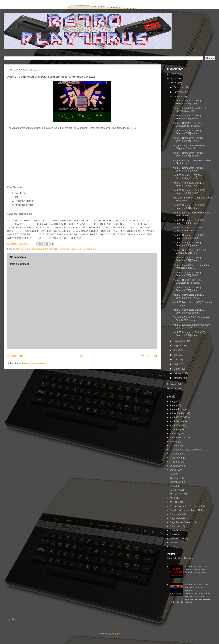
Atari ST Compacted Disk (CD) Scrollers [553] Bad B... (189, 311)
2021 (174, 79)
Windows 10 (176, 542)
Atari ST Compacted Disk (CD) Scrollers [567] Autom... (189, 132)
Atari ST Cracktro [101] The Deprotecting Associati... (187, 177)
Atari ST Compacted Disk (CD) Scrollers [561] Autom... (189, 207)
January (178, 378)
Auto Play (30, 249)
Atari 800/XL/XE (178, 417)
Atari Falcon (176, 421)
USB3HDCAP (177, 538)
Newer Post (16, 356)
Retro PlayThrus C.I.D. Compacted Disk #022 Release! (191, 319)
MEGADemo (177, 494)
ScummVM (176, 514)
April (176, 364)
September (180, 341)
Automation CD (178, 438)
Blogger (116, 634)
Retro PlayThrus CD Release (185, 506)
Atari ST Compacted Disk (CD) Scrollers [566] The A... (189, 139)
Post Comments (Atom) (34, 363)
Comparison (176, 454)
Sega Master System (181, 522)
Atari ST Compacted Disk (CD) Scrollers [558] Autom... (189, 244)
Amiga (173, 401)
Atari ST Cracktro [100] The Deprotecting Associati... (187, 229)
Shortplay (175, 526)
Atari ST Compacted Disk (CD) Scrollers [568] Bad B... (189, 117)
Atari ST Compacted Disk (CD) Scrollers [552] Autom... (189, 334)
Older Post (149, 356)
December (179, 87)
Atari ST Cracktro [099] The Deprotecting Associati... (187, 281)
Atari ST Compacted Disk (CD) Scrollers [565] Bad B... (189, 154)
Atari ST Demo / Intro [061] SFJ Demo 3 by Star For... (189, 252)
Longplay (175, 490)
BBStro (174, 442)
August (178, 346)
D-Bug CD (175, 466)
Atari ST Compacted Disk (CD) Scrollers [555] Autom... (189, 289)
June (176, 355)
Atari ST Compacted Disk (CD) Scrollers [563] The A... (189, 184)
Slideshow (175, 530)
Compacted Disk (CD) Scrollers (53, 249)
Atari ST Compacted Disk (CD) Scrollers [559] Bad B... (189, 237)
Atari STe (175, 430)
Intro (172, 486)
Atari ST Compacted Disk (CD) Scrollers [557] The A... (189, 259)
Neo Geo (175, 502)
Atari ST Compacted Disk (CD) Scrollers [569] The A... (189, 102)
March (177, 369)
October (178, 96)
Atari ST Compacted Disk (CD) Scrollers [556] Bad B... (189, 274)
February (179, 373)
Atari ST (20, 249)
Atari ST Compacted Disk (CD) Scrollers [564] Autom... (189, 169)
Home (83, 356)
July (176, 350)
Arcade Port (176, 409)
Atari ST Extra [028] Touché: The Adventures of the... (190, 109)
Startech (174, 534)
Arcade (174, 405)
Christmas (175, 446)
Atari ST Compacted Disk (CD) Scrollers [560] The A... (189, 222)
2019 (174, 384)
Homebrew (176, 482)
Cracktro (174, 462)
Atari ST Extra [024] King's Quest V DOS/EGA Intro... (191, 326)
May (176, 359)
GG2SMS (175, 478)
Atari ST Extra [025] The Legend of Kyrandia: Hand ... (191, 266)
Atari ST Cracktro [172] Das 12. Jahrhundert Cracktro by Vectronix (197, 569)
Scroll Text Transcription (83, 249)
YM (172, 546)
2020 (174, 83)
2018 (174, 388)
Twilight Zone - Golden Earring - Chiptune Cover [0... (190, 147)
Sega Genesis (177, 518)
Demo (173, 470)
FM (172, 474)
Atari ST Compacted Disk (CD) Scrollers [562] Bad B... (189, 192)
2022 (174, 74)
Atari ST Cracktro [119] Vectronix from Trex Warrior (197, 587)
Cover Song (176, 458)
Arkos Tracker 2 (178, 413)
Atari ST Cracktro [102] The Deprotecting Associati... (187, 124)
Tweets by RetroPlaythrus (180, 558)
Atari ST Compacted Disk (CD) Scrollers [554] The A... (189, 296)
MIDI (172, 498)
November (179, 92)
